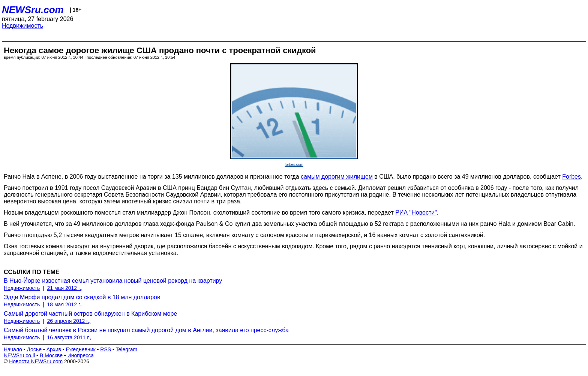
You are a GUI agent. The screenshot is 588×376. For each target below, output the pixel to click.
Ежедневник (81, 349)
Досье (34, 349)
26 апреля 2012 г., (69, 321)
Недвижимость (22, 26)
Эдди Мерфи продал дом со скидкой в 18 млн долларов (82, 297)
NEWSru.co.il (19, 355)
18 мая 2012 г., (65, 304)
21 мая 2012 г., (65, 288)
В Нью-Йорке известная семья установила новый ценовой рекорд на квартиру (113, 281)
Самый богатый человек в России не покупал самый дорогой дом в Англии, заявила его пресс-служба (146, 330)
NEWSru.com (33, 10)
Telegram (127, 349)
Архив (54, 349)
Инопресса (81, 355)
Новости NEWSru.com (36, 361)
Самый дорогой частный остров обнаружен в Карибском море (90, 314)
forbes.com (294, 165)
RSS (106, 349)
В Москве (51, 355)
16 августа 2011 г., (69, 337)
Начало (13, 349)
